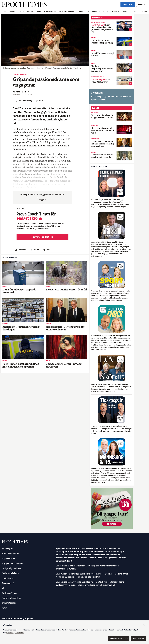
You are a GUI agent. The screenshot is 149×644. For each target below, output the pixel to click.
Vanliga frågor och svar (12, 568)
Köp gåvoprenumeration (12, 563)
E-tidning (7, 549)
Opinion (30, 11)
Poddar (106, 11)
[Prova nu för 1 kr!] (112, 509)
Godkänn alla (139, 638)
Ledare (21, 11)
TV (88, 11)
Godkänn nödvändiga (119, 638)
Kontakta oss (8, 578)
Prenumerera (128, 4)
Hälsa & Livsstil (50, 11)
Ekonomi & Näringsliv (67, 11)
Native (5, 608)
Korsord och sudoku (11, 553)
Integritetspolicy (9, 603)
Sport (39, 11)
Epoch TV (96, 11)
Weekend (116, 11)
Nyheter (12, 11)
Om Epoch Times (9, 593)
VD (3, 588)
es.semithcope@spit (100, 100)
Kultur (81, 11)
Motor (125, 11)
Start (4, 11)
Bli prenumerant (9, 558)
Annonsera (8, 583)
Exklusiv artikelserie (10, 573)
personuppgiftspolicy (15, 633)
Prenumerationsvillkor (11, 598)
